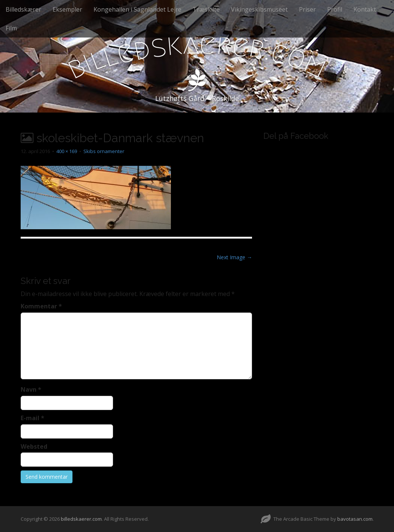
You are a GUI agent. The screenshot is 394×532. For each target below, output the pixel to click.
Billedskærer (23, 9)
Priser (307, 9)
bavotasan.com (355, 519)
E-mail (32, 418)
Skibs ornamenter (104, 151)
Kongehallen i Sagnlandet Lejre (137, 9)
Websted (34, 446)
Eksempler (67, 9)
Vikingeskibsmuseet (259, 9)
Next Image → (234, 257)
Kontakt (365, 9)
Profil (335, 9)
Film (11, 28)
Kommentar (41, 306)
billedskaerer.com (81, 519)
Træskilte (206, 9)
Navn (31, 389)
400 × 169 (67, 151)
